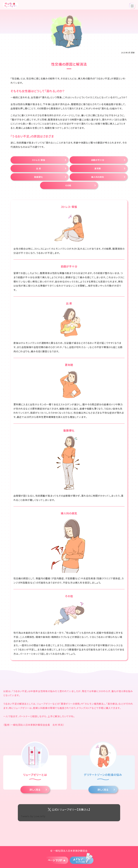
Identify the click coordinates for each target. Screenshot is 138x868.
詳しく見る (35, 790)
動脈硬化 (39, 177)
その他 (68, 185)
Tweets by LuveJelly (33, 816)
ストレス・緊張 (39, 160)
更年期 (98, 168)
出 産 (39, 168)
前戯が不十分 (98, 160)
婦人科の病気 (98, 177)
